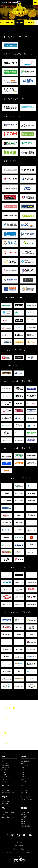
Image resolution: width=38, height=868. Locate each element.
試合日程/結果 (25, 761)
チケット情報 (6, 790)
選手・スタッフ (25, 790)
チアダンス (19, 842)
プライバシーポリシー (19, 849)
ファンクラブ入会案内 (8, 813)
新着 (3, 761)
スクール (4, 779)
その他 (4, 781)
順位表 (23, 763)
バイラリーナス (6, 777)
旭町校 (23, 819)
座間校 (23, 824)
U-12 (22, 777)
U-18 (22, 768)
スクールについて (26, 813)
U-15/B (4, 772)
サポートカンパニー (27, 797)
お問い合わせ (19, 846)
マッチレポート (6, 765)
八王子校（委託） (26, 826)
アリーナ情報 (6, 801)
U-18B (23, 770)
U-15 (22, 772)
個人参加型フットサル (8, 817)
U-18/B (4, 770)
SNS (3, 815)
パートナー (19, 23)
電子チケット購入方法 (8, 792)
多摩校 (23, 822)
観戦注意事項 (6, 804)
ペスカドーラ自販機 (27, 799)
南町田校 (24, 817)
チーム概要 (10, 23)
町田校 (23, 815)
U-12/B (4, 775)
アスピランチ (6, 768)
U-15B (23, 775)
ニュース (4, 763)
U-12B (23, 779)
